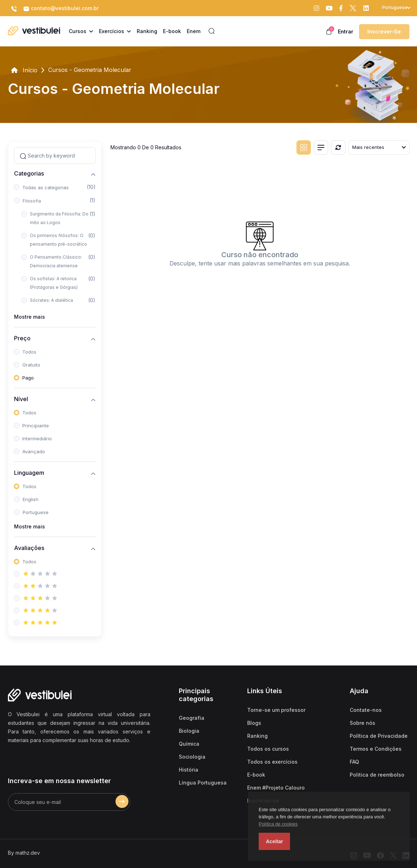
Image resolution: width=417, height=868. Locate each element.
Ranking (257, 736)
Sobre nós (362, 723)
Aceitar (274, 841)
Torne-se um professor (276, 710)
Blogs (254, 723)
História (189, 770)
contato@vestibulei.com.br (61, 9)
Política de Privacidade (379, 736)
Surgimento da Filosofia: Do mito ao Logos (59, 218)
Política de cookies (278, 824)
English (31, 499)
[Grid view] (304, 147)
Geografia (192, 718)
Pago (28, 378)
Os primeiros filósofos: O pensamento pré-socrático (58, 240)
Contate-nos (366, 710)
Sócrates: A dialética (51, 300)
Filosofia (32, 201)
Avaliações (29, 548)
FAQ (354, 762)
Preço (22, 338)
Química (189, 744)
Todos (29, 352)
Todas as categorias (46, 187)
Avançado (34, 451)
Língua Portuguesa (203, 783)
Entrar (346, 31)
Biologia (189, 731)
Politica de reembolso (377, 775)
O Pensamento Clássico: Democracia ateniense (56, 261)
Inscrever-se (384, 31)
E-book (256, 775)
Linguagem (29, 472)
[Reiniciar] (338, 147)
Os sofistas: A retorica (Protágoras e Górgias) (54, 283)
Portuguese (36, 512)
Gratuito (31, 365)
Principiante (36, 426)
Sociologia (192, 757)
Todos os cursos (268, 749)
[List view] (321, 147)
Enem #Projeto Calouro (276, 788)
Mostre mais (30, 317)
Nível (21, 399)
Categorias (29, 173)
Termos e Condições (376, 749)
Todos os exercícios (272, 762)
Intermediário (37, 438)
